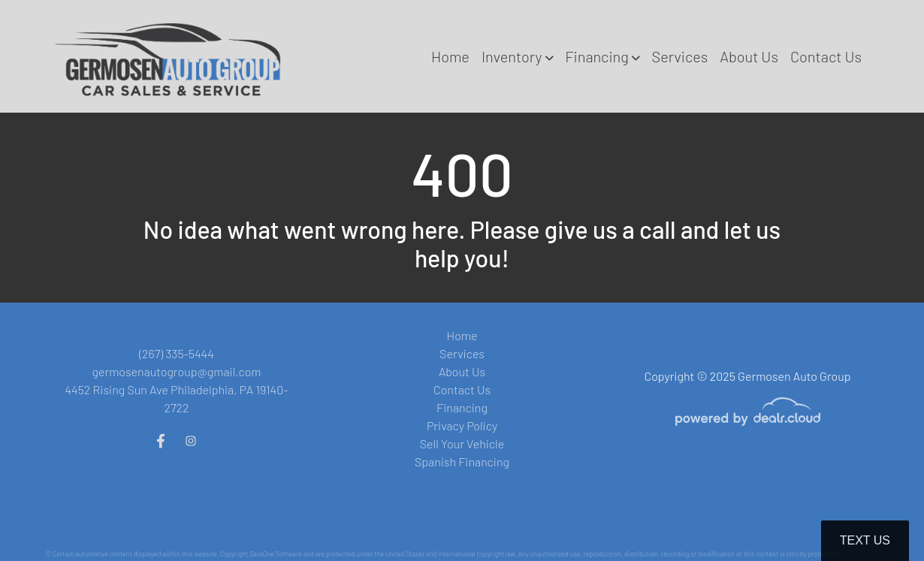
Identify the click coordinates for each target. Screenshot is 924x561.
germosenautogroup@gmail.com (177, 371)
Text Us (865, 540)
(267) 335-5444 (177, 353)
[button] (517, 56)
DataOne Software (276, 554)
